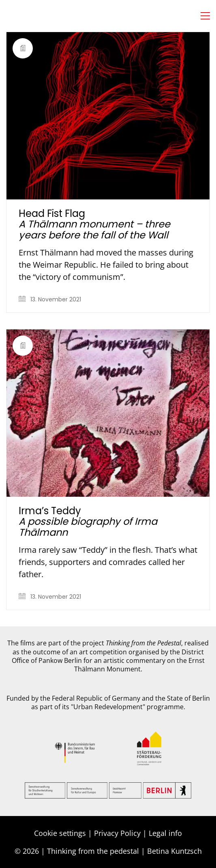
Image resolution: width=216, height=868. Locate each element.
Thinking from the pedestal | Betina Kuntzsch (124, 851)
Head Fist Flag (94, 224)
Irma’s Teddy (88, 522)
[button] (205, 16)
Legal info (165, 833)
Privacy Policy (117, 833)
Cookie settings (60, 833)
